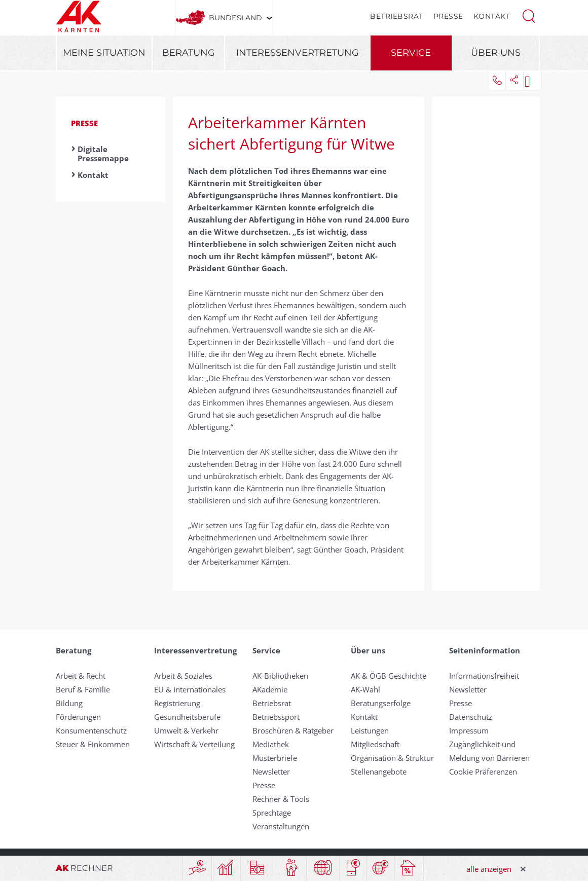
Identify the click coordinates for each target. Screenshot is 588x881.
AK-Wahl (365, 689)
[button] (529, 15)
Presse (448, 16)
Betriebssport (276, 717)
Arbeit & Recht (81, 676)
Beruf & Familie (83, 689)
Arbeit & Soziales (183, 676)
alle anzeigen (489, 869)
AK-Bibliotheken (280, 676)
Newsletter (271, 772)
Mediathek (271, 744)
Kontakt (492, 16)
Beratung (189, 53)
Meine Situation (104, 53)
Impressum (469, 730)
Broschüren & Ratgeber (293, 730)
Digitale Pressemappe (103, 154)
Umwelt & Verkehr (186, 730)
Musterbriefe (275, 758)
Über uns (496, 53)
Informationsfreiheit (484, 676)
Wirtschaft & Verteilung (194, 744)
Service (411, 53)
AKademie (270, 689)
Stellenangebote (379, 772)
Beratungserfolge (381, 703)
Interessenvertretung (298, 53)
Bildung (69, 703)
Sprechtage (272, 813)
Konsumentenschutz (91, 730)
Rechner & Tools (281, 799)
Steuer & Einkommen (93, 744)
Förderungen (78, 717)
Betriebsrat (397, 16)
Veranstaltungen (281, 826)
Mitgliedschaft (375, 744)
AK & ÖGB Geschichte (389, 676)
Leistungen (370, 730)
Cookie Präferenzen (483, 772)
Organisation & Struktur (392, 758)
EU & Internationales (190, 689)
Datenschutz (471, 717)
